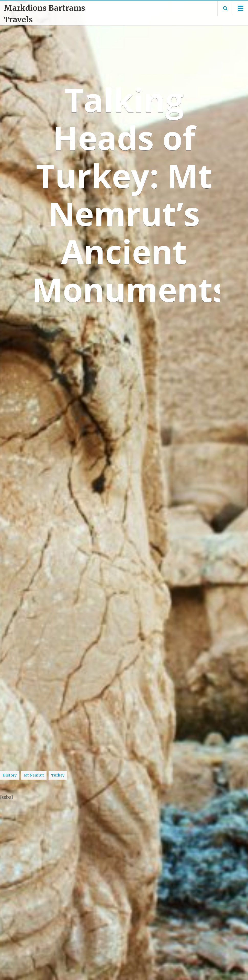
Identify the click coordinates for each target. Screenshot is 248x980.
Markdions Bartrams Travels (44, 14)
